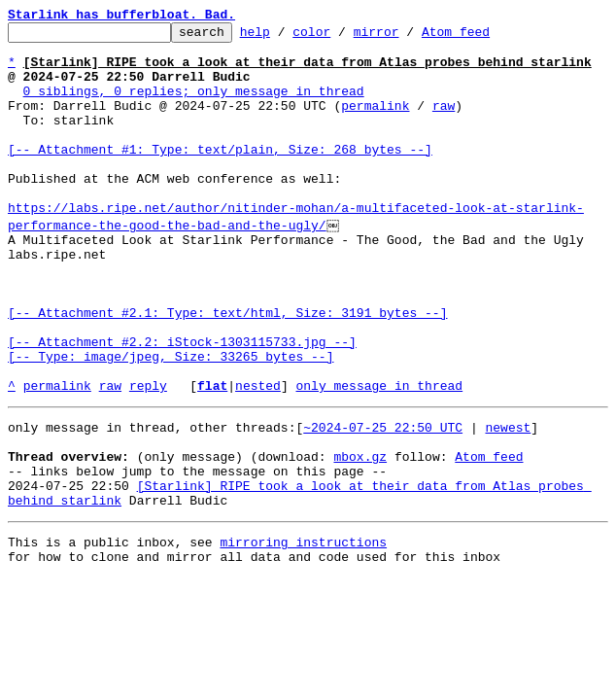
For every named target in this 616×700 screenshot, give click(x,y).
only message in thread (379, 455)
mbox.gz (360, 535)
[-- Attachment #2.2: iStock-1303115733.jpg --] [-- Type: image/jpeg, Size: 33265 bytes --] (182, 411)
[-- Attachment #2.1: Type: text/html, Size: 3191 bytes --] (227, 367)
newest (508, 500)
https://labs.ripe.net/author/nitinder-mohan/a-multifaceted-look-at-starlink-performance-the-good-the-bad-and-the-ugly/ (296, 254)
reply (148, 455)
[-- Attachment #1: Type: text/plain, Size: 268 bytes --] (220, 175)
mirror (407, 37)
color (342, 37)
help (285, 37)
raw (444, 122)
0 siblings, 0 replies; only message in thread (194, 105)
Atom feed (486, 37)
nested (258, 455)
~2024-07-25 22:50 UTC (383, 500)
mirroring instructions (303, 632)
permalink (375, 122)
